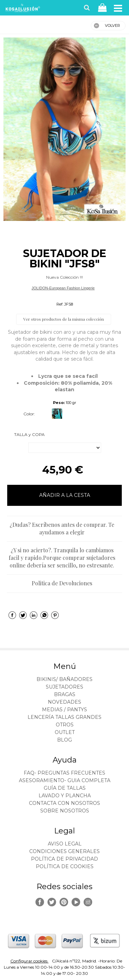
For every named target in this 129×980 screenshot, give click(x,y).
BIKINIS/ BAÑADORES (64, 679)
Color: (29, 414)
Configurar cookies (29, 961)
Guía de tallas (65, 788)
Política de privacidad (64, 859)
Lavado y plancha (65, 796)
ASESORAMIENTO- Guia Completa (65, 780)
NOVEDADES (64, 702)
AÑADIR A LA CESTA (65, 495)
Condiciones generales (64, 851)
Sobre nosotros (65, 811)
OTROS (65, 725)
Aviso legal (65, 844)
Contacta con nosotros (64, 803)
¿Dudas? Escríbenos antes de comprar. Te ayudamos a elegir (62, 528)
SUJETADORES (64, 687)
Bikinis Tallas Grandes (63, 296)
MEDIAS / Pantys (64, 710)
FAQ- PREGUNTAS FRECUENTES (64, 773)
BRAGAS (65, 694)
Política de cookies (65, 866)
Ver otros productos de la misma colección (64, 319)
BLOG (64, 740)
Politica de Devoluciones (62, 583)
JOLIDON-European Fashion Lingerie (63, 288)
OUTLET (65, 732)
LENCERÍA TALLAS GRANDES (64, 717)
